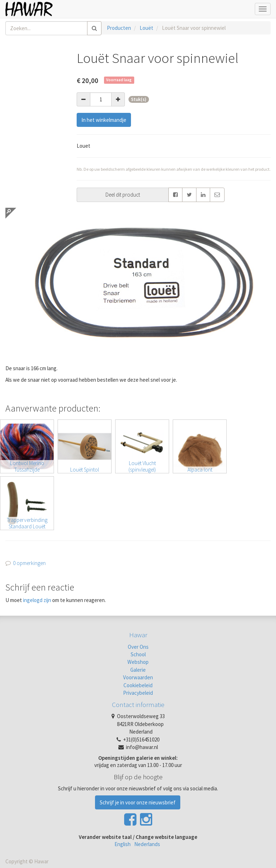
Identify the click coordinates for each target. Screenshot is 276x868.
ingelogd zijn (37, 600)
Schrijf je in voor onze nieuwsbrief (138, 802)
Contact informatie (138, 704)
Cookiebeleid (138, 685)
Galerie (138, 670)
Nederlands (147, 844)
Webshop (138, 662)
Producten (119, 28)
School (138, 654)
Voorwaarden (138, 677)
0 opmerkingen (29, 563)
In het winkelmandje (104, 120)
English (123, 844)
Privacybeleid (138, 693)
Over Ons (138, 647)
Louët (146, 28)
